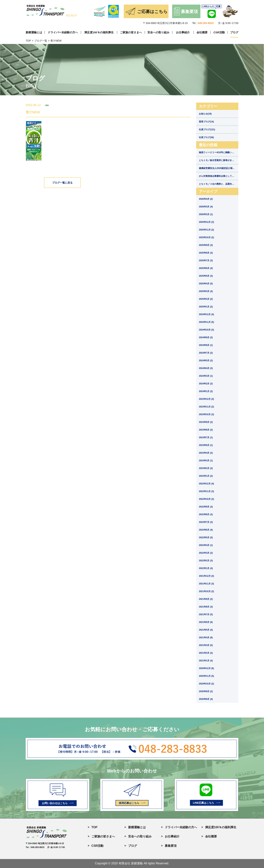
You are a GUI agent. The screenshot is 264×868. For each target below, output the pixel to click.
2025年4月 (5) (206, 284)
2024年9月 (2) (206, 337)
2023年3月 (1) (206, 461)
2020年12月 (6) (206, 668)
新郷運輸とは (34, 32)
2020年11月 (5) (206, 676)
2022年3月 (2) (206, 553)
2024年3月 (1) (206, 376)
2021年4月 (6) (206, 638)
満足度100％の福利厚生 (99, 32)
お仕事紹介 (183, 32)
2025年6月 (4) (206, 268)
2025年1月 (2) (206, 307)
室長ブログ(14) (206, 122)
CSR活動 (219, 32)
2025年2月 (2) (206, 299)
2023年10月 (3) (206, 414)
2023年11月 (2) (206, 407)
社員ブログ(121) (207, 130)
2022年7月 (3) (206, 522)
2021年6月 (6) (206, 622)
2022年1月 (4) (206, 568)
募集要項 (169, 845)
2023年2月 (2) (206, 468)
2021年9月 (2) (206, 599)
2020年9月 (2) (206, 691)
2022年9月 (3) (206, 507)
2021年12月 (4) (206, 576)
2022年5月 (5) (206, 538)
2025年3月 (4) (206, 291)
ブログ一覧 (41, 41)
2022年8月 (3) (206, 514)
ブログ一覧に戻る (62, 183)
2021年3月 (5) (206, 645)
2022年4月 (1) (206, 545)
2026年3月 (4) (206, 207)
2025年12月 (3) (206, 222)
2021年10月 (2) (206, 591)
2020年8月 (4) (206, 699)
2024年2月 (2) (206, 384)
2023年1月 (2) (206, 476)
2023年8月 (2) (206, 430)
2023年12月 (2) (206, 399)
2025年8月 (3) (206, 253)
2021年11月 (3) (206, 584)
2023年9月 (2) (206, 422)
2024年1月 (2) (206, 391)
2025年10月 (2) (206, 237)
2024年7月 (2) (206, 353)
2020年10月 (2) (206, 684)
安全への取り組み (158, 32)
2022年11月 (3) (206, 491)
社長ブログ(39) (206, 137)
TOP (28, 41)
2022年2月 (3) (206, 561)
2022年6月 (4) (206, 530)
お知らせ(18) (205, 114)
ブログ (234, 32)
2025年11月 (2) (206, 230)
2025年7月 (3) (206, 261)
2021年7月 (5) (206, 614)
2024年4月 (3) (206, 368)
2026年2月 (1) (206, 214)
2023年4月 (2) (206, 453)
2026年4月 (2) (206, 199)
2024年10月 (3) (206, 330)
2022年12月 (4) (206, 484)
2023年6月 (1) (206, 445)
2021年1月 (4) (206, 661)
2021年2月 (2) (206, 653)
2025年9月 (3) (206, 245)
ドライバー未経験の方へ (63, 32)
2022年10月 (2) (206, 499)
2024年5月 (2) (206, 361)
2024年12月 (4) (206, 314)
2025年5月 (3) (206, 276)
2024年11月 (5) (206, 322)
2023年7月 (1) (206, 437)
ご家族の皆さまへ (131, 32)
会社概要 (202, 32)
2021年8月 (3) (206, 607)
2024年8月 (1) (206, 345)
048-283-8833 (206, 23)
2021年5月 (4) (206, 630)
